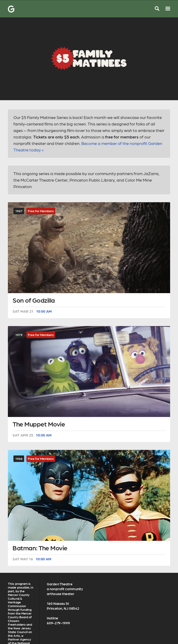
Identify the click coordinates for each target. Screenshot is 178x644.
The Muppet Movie (39, 424)
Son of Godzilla (34, 301)
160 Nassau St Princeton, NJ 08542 (63, 606)
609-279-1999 (58, 623)
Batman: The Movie (40, 548)
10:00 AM (44, 311)
